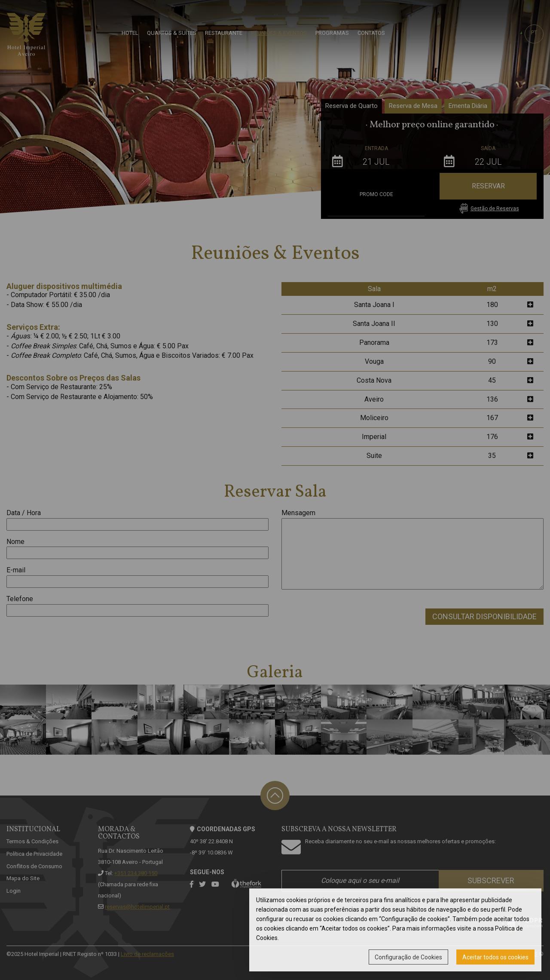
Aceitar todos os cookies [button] (495, 957)
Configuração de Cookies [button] (408, 957)
